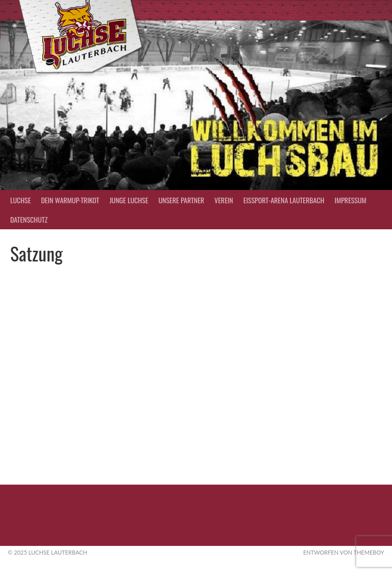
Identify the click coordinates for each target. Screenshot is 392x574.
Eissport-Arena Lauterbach (284, 200)
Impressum (350, 200)
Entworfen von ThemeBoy (344, 552)
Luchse (20, 200)
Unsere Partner (181, 200)
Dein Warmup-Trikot (70, 200)
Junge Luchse (129, 200)
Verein (224, 200)
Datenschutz (29, 219)
